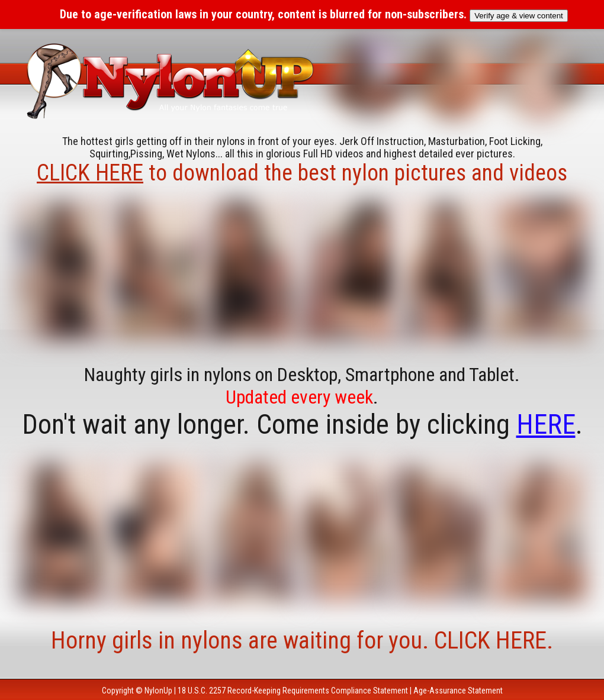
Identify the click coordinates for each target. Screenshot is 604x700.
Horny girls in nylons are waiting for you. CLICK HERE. (302, 641)
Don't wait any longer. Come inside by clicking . (302, 424)
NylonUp (158, 691)
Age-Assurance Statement (458, 691)
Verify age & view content (519, 16)
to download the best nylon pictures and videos (302, 173)
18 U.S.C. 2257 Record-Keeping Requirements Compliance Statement (293, 691)
